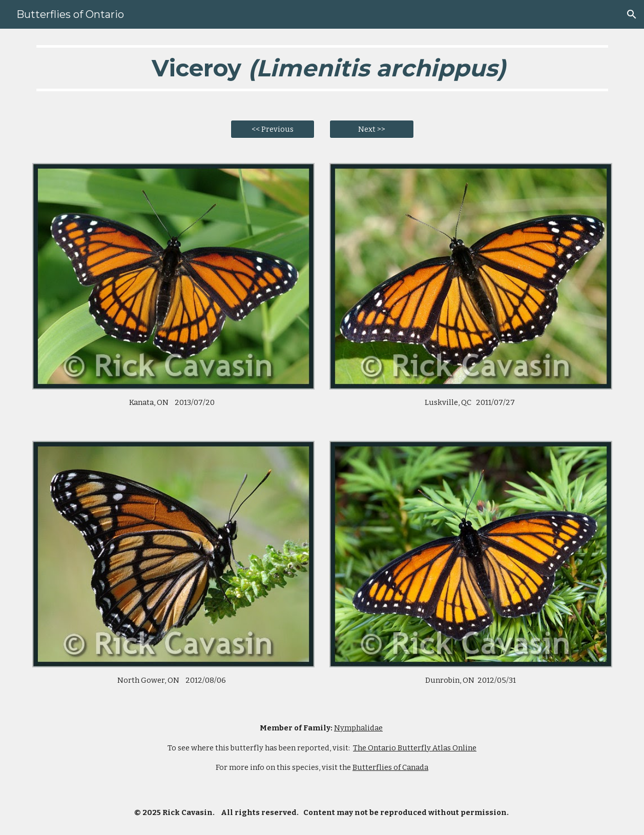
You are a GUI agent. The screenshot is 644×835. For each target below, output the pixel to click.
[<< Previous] (273, 129)
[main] (322, 68)
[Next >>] (372, 129)
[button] (632, 14)
